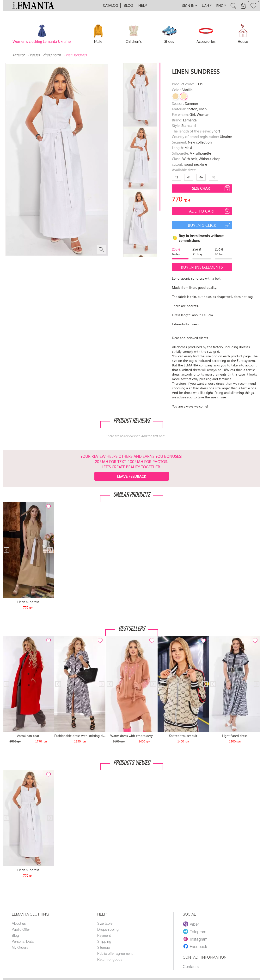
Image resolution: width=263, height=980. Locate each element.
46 (201, 177)
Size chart (211, 188)
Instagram (195, 939)
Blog (128, 5)
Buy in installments (202, 267)
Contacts (191, 967)
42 (177, 177)
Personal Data (23, 941)
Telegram (195, 931)
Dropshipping (108, 929)
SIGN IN (185, 6)
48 (214, 177)
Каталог (19, 55)
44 (189, 177)
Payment (104, 935)
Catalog (111, 5)
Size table (105, 923)
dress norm (52, 55)
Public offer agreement (115, 953)
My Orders (20, 947)
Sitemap (104, 947)
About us (19, 923)
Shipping (104, 941)
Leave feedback (131, 476)
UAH (203, 6)
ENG (219, 6)
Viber (191, 924)
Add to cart (210, 211)
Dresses (34, 55)
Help (143, 5)
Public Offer (21, 929)
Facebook (195, 946)
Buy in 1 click (209, 225)
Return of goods (110, 959)
